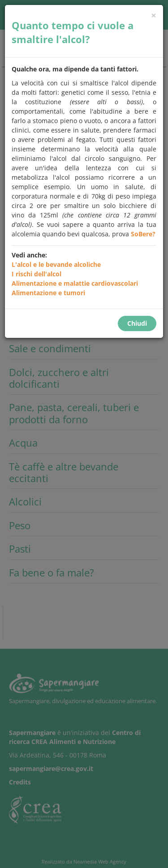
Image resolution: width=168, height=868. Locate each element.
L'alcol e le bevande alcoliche (56, 264)
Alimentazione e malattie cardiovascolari (75, 283)
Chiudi (137, 323)
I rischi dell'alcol (37, 274)
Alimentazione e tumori (48, 293)
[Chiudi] (154, 15)
